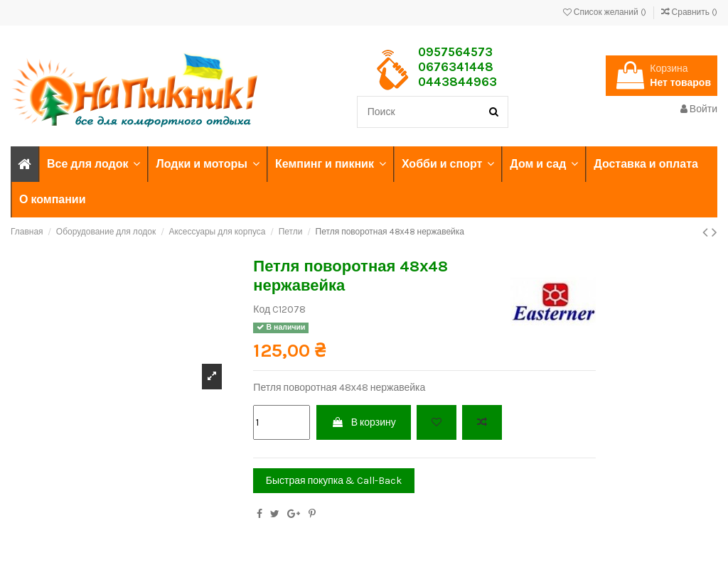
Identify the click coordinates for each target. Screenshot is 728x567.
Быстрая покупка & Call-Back (334, 481)
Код (262, 309)
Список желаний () (606, 12)
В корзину (364, 422)
